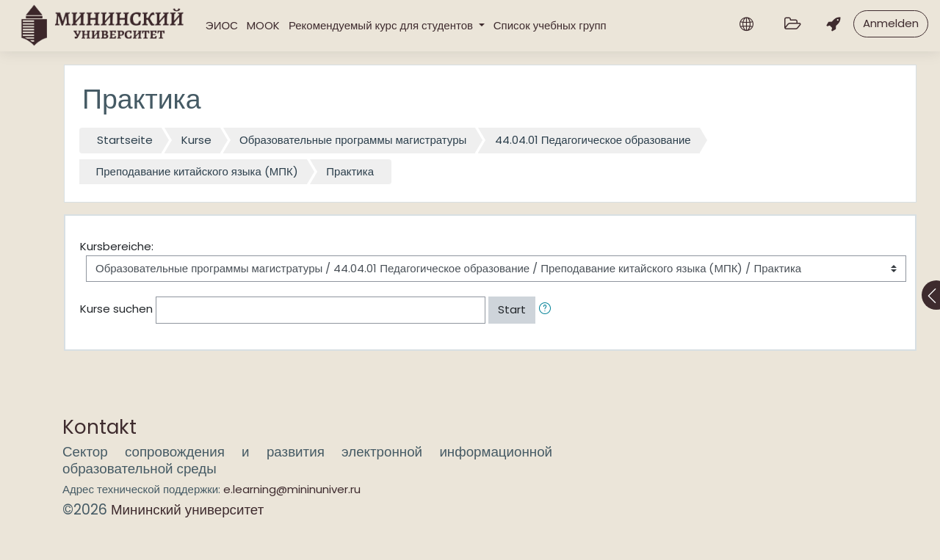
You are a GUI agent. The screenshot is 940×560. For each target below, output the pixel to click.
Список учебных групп (550, 25)
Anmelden (891, 23)
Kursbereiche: (117, 246)
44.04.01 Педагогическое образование (593, 140)
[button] (548, 310)
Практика (350, 171)
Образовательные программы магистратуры (353, 140)
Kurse (196, 140)
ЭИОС (222, 25)
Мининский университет (187, 510)
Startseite (125, 140)
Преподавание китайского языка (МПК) (197, 171)
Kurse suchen (116, 309)
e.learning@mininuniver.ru (292, 489)
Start (512, 309)
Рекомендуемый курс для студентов (382, 25)
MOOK (263, 25)
